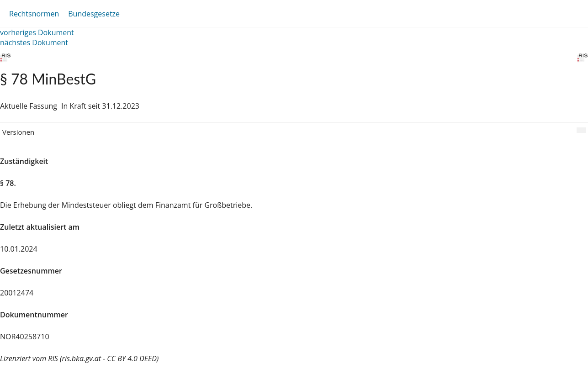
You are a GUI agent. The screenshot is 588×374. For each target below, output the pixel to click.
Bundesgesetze (94, 14)
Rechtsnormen (34, 14)
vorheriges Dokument (37, 32)
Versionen (18, 132)
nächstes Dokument (34, 42)
